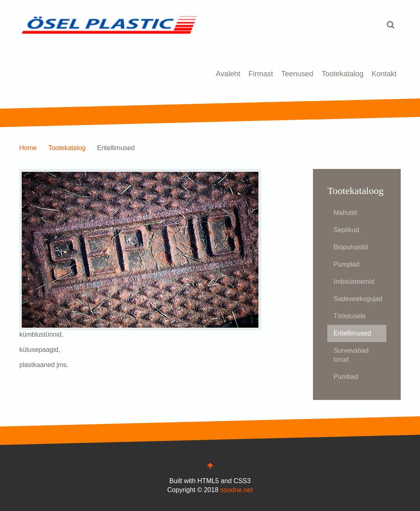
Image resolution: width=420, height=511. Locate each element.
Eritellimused (352, 333)
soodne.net (236, 490)
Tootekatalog (342, 74)
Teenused (297, 74)
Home (28, 148)
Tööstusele (349, 316)
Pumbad (346, 377)
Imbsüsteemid (354, 282)
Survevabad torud (351, 355)
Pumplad (346, 264)
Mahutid (345, 213)
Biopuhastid (351, 247)
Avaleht (228, 74)
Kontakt (384, 74)
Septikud (346, 230)
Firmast (261, 74)
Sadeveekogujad (358, 299)
